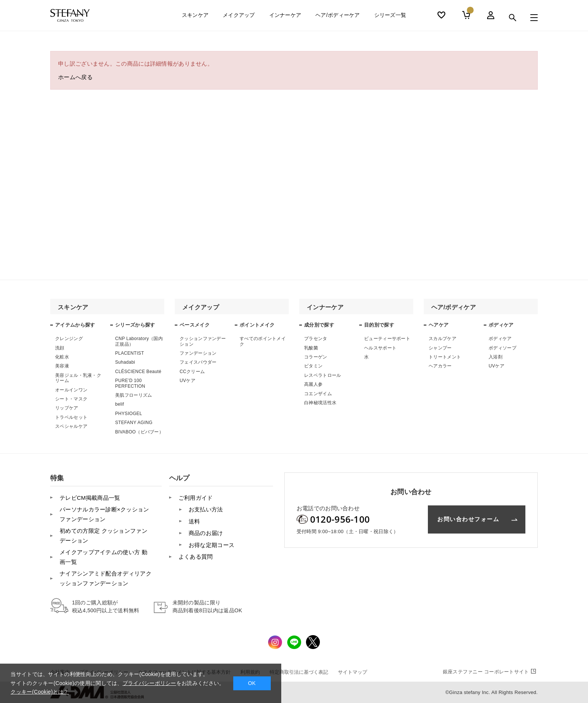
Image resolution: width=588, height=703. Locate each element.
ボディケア (500, 339)
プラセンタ (316, 339)
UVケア (187, 381)
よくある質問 (196, 557)
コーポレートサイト (490, 672)
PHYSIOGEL (129, 414)
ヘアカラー (440, 366)
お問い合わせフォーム (468, 519)
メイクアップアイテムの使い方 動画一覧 (103, 557)
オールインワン (71, 390)
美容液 (62, 366)
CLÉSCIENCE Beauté (138, 372)
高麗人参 (313, 384)
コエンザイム (318, 394)
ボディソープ (502, 348)
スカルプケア (442, 339)
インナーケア (285, 18)
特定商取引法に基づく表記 (299, 672)
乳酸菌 (311, 348)
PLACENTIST (130, 353)
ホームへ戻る (75, 77)
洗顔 (60, 348)
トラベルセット (71, 417)
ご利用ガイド (196, 498)
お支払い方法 (206, 509)
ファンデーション (198, 353)
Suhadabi (125, 362)
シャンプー (440, 348)
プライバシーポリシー (149, 683)
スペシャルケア (71, 426)
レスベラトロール (322, 375)
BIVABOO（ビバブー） (139, 432)
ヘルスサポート (380, 348)
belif (120, 404)
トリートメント (445, 357)
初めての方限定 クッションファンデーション (103, 536)
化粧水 (62, 357)
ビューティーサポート (387, 339)
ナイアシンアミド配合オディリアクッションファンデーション (106, 578)
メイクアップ (239, 18)
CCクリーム (192, 372)
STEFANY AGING (134, 423)
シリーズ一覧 (390, 18)
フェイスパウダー (198, 362)
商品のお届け (206, 533)
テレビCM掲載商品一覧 (90, 498)
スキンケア (195, 18)
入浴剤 (496, 357)
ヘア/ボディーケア (338, 18)
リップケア (67, 408)
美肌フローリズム (133, 395)
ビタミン (313, 366)
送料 (194, 521)
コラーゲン (316, 357)
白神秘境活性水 (320, 403)
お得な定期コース (211, 545)
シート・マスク (71, 399)
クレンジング (69, 339)
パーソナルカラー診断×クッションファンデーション (104, 514)
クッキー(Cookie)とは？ (40, 692)
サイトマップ (352, 672)
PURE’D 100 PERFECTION (130, 383)
